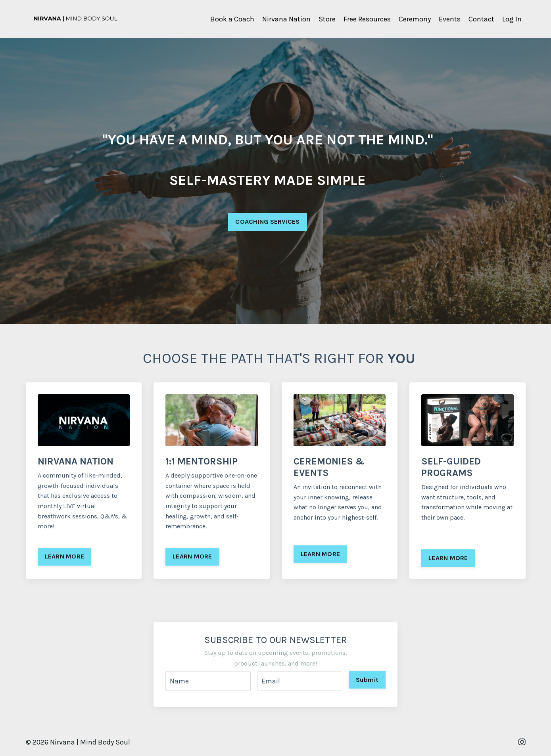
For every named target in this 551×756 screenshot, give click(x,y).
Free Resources (367, 19)
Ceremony (415, 19)
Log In (512, 19)
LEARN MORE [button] (65, 556)
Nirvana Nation (286, 19)
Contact (481, 19)
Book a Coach (232, 19)
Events (450, 19)
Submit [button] (367, 680)
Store (327, 19)
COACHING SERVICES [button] (267, 222)
